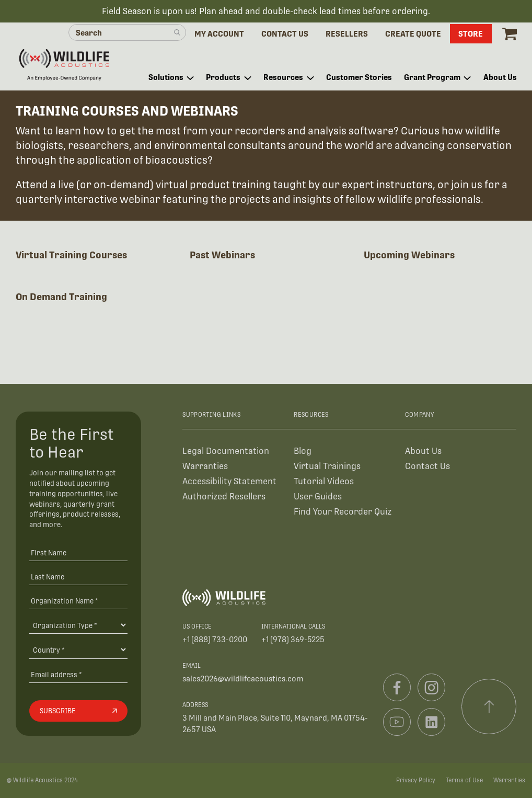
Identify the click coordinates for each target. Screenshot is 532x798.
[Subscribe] (78, 711)
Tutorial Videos (324, 481)
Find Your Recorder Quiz (343, 512)
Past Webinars (222, 255)
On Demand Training (61, 297)
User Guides (318, 497)
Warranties (205, 466)
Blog (303, 451)
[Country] (78, 649)
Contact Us (427, 466)
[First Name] (78, 552)
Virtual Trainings (327, 466)
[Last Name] (78, 577)
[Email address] (78, 674)
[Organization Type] (78, 625)
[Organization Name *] (78, 601)
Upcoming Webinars (409, 255)
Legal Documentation (226, 451)
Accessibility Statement (229, 481)
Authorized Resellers (224, 497)
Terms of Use (464, 780)
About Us (423, 451)
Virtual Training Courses (71, 255)
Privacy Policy (416, 780)
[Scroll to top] (489, 706)
